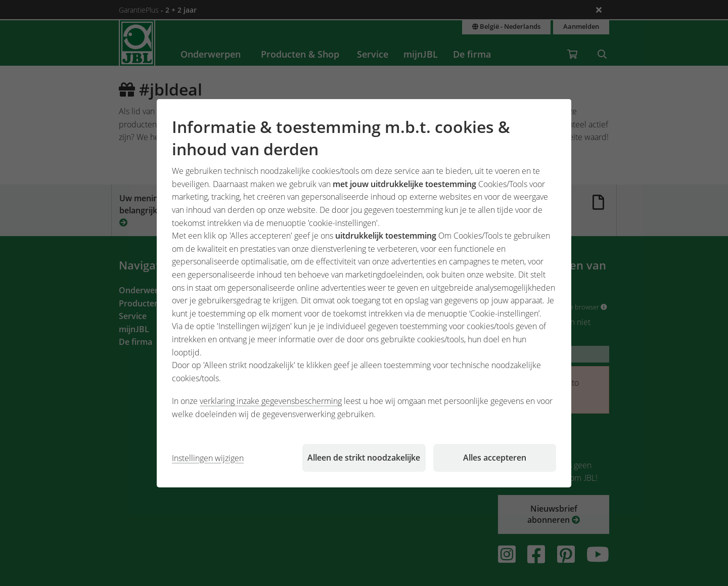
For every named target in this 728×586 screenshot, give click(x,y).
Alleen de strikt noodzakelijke (364, 458)
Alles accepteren (495, 458)
